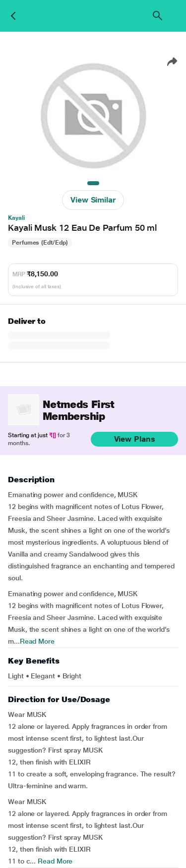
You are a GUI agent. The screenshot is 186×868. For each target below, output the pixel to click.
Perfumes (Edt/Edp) (40, 243)
